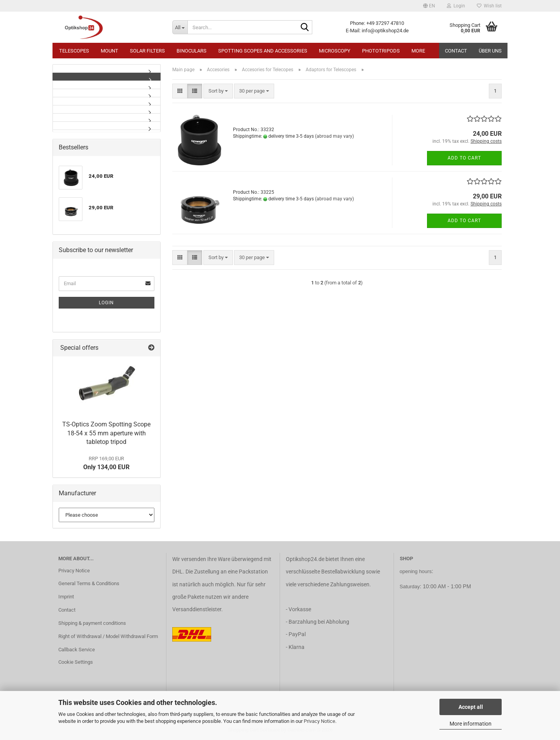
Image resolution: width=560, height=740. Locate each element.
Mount (109, 51)
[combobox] (218, 91)
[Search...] (180, 27)
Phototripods (381, 51)
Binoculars (192, 51)
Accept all (471, 707)
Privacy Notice (319, 721)
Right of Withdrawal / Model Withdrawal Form (108, 636)
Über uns (490, 51)
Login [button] (456, 6)
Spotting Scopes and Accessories (263, 51)
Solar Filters (147, 51)
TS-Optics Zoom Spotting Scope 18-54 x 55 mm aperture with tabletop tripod (106, 433)
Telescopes (74, 51)
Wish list (489, 6)
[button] (429, 6)
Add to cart (464, 158)
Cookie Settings (76, 662)
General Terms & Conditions (89, 583)
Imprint (66, 597)
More (418, 51)
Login (106, 303)
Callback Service (77, 650)
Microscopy (335, 51)
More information (471, 724)
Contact (456, 51)
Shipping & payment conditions (92, 623)
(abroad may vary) (334, 136)
